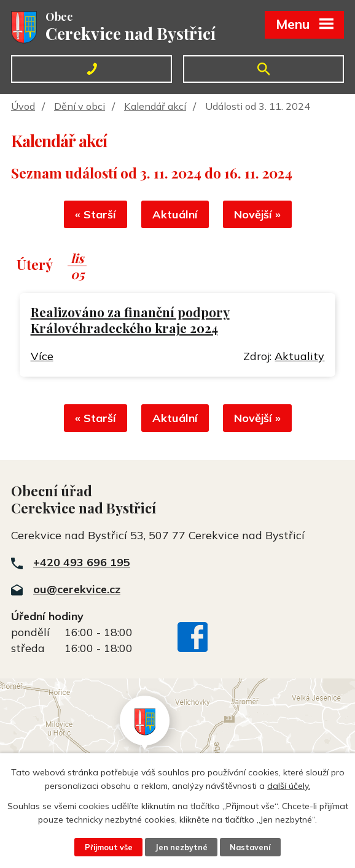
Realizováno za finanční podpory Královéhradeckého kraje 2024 (130, 320)
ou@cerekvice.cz (77, 589)
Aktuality (299, 356)
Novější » (257, 214)
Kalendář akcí (155, 106)
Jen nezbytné (181, 847)
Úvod (23, 106)
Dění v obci (80, 106)
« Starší (96, 214)
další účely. (289, 786)
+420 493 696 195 (82, 562)
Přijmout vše (109, 847)
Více (42, 356)
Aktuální (175, 214)
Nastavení (250, 847)
